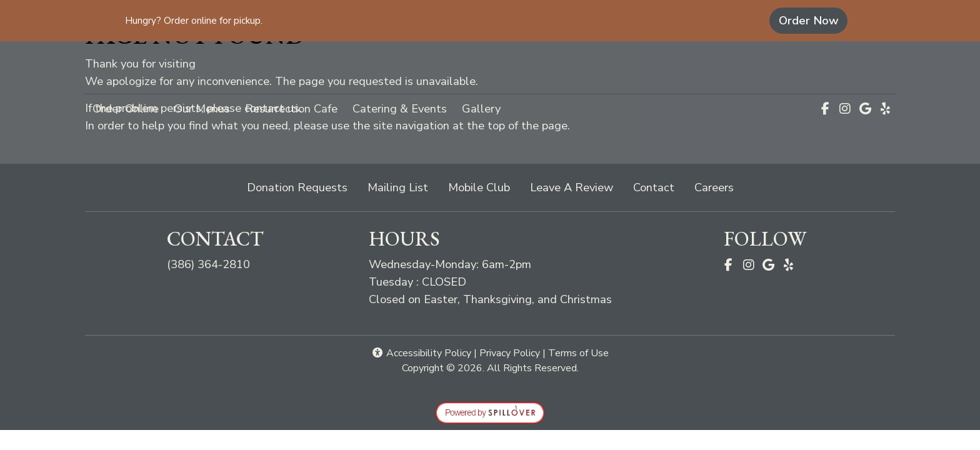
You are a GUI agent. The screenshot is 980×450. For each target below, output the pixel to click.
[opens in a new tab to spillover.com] (490, 412)
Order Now (813, 20)
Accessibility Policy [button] (421, 353)
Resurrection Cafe (291, 108)
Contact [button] (659, 187)
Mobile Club (479, 187)
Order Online (129, 107)
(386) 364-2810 (208, 264)
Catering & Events (400, 108)
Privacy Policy (510, 353)
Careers (714, 187)
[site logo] (490, 69)
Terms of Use (578, 353)
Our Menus (202, 108)
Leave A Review (577, 187)
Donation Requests (297, 187)
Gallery (481, 108)
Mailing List (398, 187)
